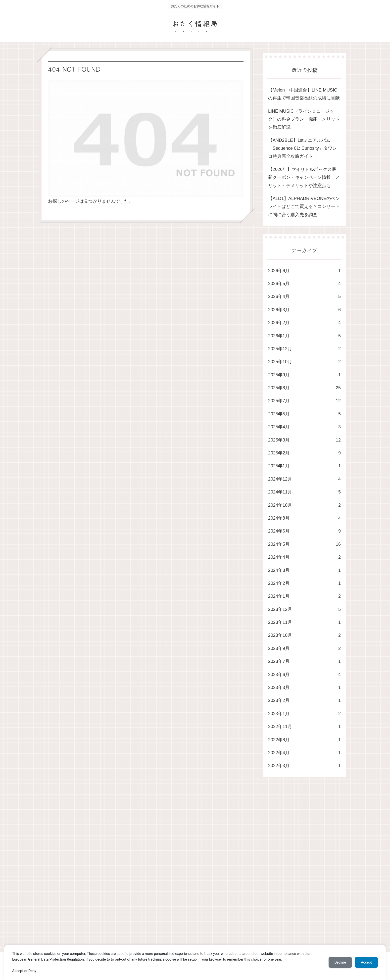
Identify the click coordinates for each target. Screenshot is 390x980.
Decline (340, 962)
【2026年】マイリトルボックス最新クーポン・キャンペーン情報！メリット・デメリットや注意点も (304, 177)
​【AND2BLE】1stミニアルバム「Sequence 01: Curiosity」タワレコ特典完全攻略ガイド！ (302, 148)
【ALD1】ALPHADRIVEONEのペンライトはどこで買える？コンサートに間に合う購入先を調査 (304, 207)
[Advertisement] (188, 869)
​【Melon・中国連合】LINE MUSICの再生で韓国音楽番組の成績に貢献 (304, 94)
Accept (366, 962)
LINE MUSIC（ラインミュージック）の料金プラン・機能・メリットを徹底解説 (304, 119)
